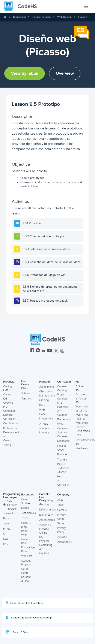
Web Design (64, 17)
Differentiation (48, 510)
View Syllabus (25, 73)
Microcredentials (85, 440)
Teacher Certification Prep (83, 431)
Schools (26, 393)
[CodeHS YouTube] (50, 351)
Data (42, 405)
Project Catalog (62, 397)
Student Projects (26, 563)
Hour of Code (62, 448)
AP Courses (62, 413)
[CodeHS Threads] (62, 351)
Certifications (11, 424)
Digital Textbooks (63, 466)
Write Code (42, 412)
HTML (7, 529)
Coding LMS (8, 388)
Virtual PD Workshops (82, 413)
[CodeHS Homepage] (22, 6)
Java (6, 524)
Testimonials (29, 513)
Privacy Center (61, 517)
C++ (5, 534)
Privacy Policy (61, 530)
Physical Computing (46, 543)
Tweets (25, 518)
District (25, 388)
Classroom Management (47, 394)
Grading (44, 400)
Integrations (46, 419)
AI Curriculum (64, 483)
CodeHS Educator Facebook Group (29, 618)
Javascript (9, 513)
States (25, 508)
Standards (63, 441)
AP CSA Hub (62, 475)
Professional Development (11, 430)
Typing (7, 445)
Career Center (25, 571)
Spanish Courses (62, 435)
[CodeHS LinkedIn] (43, 351)
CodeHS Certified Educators (24, 603)
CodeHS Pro (8, 405)
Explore (83, 17)
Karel (6, 544)
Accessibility (65, 542)
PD (77, 382)
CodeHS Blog (26, 525)
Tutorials (62, 460)
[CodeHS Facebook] (32, 351)
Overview (65, 73)
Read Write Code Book (24, 537)
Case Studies (26, 501)
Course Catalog (41, 17)
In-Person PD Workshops (82, 403)
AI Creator (8, 438)
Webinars (27, 556)
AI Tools (44, 424)
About (61, 500)
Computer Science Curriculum (10, 415)
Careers (62, 510)
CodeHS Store (17, 632)
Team (60, 505)
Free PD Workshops (82, 421)
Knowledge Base (28, 549)
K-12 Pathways (63, 405)
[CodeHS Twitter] (56, 351)
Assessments (47, 520)
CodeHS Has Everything (46, 497)
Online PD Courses (80, 390)
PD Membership (83, 446)
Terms (61, 523)
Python (7, 518)
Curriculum (19, 17)
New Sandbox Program (10, 505)
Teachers (26, 399)
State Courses (62, 426)
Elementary (64, 419)
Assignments (47, 387)
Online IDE (7, 397)
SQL (6, 539)
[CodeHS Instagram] (38, 351)
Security (62, 537)
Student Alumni (26, 579)
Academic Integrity (45, 431)
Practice (62, 454)
